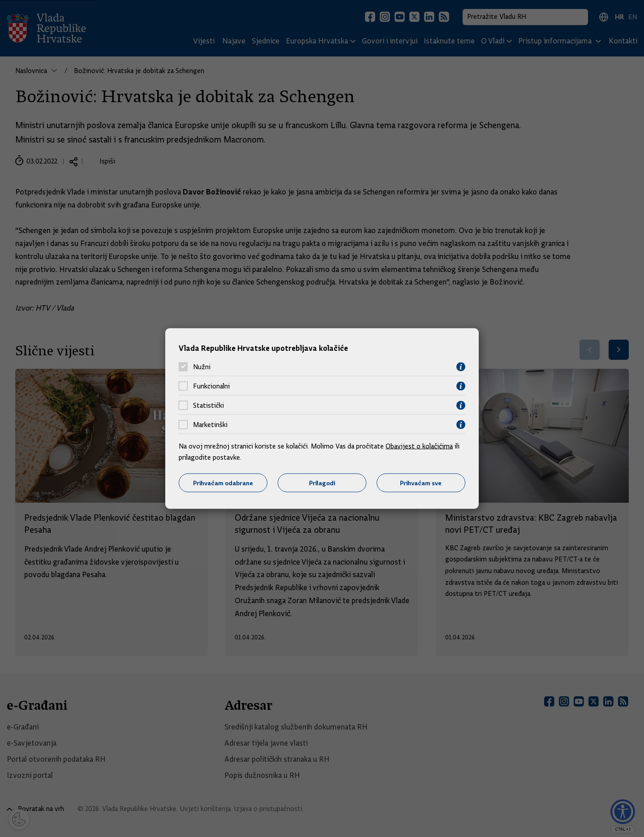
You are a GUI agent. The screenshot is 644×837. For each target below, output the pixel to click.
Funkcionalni (211, 386)
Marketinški (210, 425)
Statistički (208, 406)
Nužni (202, 367)
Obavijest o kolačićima (419, 446)
